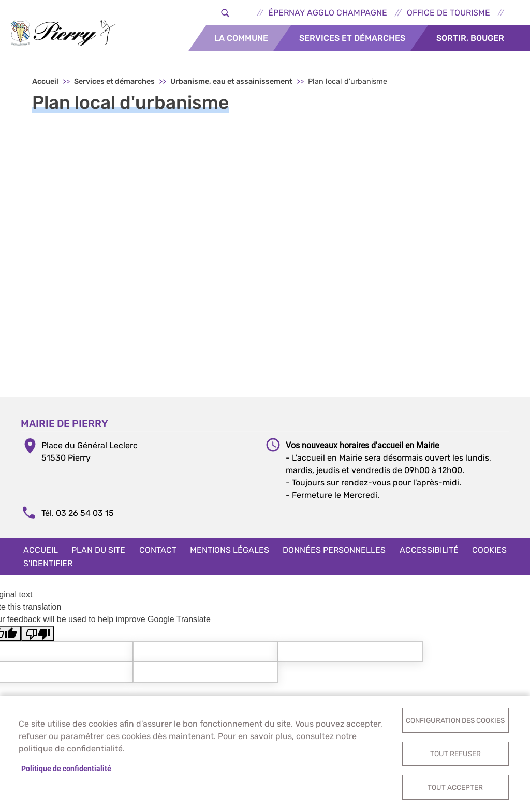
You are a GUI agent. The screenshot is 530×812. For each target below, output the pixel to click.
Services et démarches (352, 38)
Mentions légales (230, 551)
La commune (241, 38)
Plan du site (98, 551)
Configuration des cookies (455, 719)
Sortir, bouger (470, 38)
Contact (158, 551)
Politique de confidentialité (66, 768)
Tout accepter (455, 787)
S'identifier (48, 565)
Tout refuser (455, 753)
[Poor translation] (38, 635)
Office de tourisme (448, 13)
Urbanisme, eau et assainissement (231, 83)
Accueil (45, 83)
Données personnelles (334, 551)
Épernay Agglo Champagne (328, 13)
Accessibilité (429, 551)
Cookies (489, 551)
